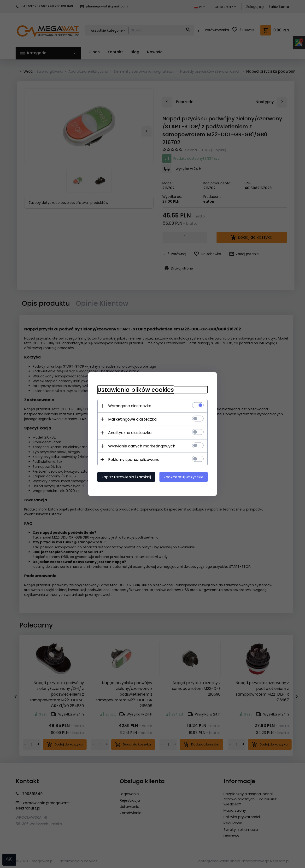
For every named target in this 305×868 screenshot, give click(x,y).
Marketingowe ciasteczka (132, 419)
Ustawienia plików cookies (136, 390)
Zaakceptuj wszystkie (184, 477)
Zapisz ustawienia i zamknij (126, 477)
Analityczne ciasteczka (130, 433)
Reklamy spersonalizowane (134, 460)
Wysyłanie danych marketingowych (142, 446)
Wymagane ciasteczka (130, 406)
